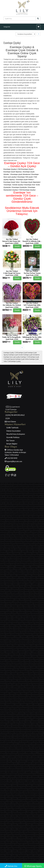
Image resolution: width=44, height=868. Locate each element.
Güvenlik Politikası (13, 437)
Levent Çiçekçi (23, 527)
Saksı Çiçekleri (34, 483)
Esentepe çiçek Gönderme (31, 355)
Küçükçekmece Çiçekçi (32, 794)
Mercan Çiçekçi (15, 549)
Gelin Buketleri (21, 728)
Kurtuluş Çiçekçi (21, 540)
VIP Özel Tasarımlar (12, 726)
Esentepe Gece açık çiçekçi (12, 357)
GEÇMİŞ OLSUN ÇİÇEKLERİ (23, 733)
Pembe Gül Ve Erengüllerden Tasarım (14, 337)
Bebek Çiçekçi (24, 523)
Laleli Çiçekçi (4, 549)
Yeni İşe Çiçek (17, 739)
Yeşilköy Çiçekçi (33, 523)
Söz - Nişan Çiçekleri (16, 737)
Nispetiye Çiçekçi (15, 562)
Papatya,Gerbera (33, 486)
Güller (23, 483)
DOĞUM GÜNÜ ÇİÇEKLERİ (29, 731)
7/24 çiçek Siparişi (9, 359)
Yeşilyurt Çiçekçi (16, 558)
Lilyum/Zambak (22, 486)
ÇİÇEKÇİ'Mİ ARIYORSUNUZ (15, 415)
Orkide (28, 483)
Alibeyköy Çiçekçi (24, 582)
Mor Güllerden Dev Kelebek (12, 305)
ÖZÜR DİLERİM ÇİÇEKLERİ (12, 731)
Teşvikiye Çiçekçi (30, 577)
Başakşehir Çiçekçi (6, 787)
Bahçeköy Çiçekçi (19, 534)
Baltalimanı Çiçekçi (6, 534)
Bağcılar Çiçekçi (11, 785)
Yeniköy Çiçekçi (22, 571)
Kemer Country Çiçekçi (23, 532)
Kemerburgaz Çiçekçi (7, 532)
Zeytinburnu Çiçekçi (33, 796)
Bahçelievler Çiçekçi (25, 785)
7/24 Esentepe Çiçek (21, 353)
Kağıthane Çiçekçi (18, 794)
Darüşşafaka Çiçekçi (32, 534)
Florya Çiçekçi (14, 523)
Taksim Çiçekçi (29, 529)
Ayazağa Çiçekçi (10, 538)
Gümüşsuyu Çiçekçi (25, 547)
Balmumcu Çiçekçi (24, 545)
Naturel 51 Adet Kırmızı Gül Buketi (13, 241)
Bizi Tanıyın (10, 441)
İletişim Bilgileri (12, 444)
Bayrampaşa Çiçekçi (19, 787)
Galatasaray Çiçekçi (12, 547)
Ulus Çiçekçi (20, 529)
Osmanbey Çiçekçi (22, 542)
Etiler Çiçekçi (32, 525)
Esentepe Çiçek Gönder (16, 355)
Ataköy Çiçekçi (5, 523)
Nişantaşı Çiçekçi (10, 542)
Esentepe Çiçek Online (22, 359)
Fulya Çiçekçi (31, 538)
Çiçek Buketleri (18, 488)
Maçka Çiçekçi (33, 527)
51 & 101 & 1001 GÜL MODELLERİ (11, 483)
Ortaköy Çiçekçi (10, 529)
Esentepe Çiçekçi (9, 353)
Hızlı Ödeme (11, 422)
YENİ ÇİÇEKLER (28, 488)
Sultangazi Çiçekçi (19, 796)
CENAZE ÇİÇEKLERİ (33, 728)
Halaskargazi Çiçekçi (21, 573)
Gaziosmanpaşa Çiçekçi (36, 792)
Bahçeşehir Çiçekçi (11, 525)
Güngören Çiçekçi (6, 794)
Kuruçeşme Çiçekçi (11, 527)
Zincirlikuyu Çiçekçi (38, 532)
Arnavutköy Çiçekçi (11, 545)
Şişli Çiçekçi (9, 796)
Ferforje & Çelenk (11, 486)
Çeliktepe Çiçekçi (6, 551)
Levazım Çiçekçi (35, 545)
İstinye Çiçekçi (10, 536)
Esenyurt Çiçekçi (5, 792)
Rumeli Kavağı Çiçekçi (22, 586)
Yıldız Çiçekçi (32, 580)
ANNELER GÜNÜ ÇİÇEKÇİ (15, 735)
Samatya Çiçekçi (26, 549)
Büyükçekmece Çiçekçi (25, 790)
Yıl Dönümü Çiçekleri (7, 733)
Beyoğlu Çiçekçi (11, 790)
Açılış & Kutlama (11, 728)
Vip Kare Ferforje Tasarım (32, 273)
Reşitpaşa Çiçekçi (10, 556)
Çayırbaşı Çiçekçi (31, 553)
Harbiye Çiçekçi (10, 540)
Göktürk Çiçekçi (39, 529)
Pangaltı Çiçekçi (33, 542)
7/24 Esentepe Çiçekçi (14, 361)
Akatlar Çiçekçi (23, 525)
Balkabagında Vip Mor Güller (32, 337)
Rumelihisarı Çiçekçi (20, 551)
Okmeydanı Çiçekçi (6, 553)
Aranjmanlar (10, 488)
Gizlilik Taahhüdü (12, 428)
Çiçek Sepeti (37, 488)
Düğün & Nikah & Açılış (27, 726)
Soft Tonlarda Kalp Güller (32, 305)
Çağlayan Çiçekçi (38, 549)
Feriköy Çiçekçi (21, 538)
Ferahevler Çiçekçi (31, 588)
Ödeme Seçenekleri (13, 431)
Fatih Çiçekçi (24, 792)
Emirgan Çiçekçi (20, 569)
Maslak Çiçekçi (31, 540)
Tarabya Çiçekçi (33, 536)
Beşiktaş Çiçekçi (31, 787)
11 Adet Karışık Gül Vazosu (12, 273)
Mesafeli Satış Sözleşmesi (16, 434)
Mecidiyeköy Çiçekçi (24, 575)
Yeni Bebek (41, 731)
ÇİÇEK (8, 418)
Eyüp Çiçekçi (15, 792)
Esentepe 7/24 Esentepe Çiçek (30, 357)
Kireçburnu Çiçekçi (21, 536)
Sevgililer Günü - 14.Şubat (16, 744)
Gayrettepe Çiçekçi (15, 560)
